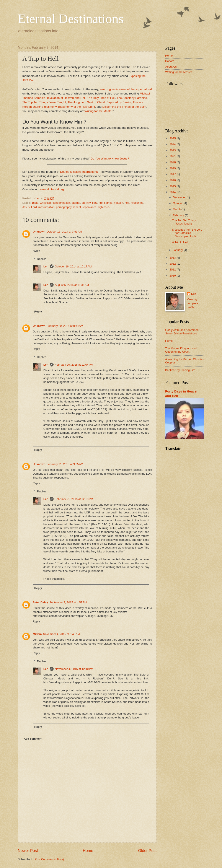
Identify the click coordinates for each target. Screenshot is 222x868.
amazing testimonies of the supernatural (126, 89)
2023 (173, 150)
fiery (95, 203)
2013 (173, 258)
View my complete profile (193, 303)
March (177, 209)
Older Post (147, 851)
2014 (173, 192)
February (179, 215)
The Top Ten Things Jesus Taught (44, 102)
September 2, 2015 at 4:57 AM (68, 602)
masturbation (46, 207)
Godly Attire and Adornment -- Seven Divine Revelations (184, 332)
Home (88, 851)
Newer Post (28, 851)
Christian (45, 203)
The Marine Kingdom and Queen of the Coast (181, 350)
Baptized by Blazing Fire (180, 370)
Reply (36, 251)
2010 (173, 276)
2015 (173, 186)
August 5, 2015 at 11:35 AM (72, 285)
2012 (173, 264)
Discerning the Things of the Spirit (124, 107)
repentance (90, 207)
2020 (173, 162)
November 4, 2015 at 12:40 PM (74, 669)
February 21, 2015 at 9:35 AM (65, 464)
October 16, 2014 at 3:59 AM (64, 232)
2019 (173, 168)
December (180, 197)
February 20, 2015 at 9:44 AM (65, 326)
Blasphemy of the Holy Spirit (77, 107)
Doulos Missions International (79, 172)
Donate (170, 61)
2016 (173, 180)
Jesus (26, 207)
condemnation (61, 203)
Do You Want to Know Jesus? (110, 159)
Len (46, 266)
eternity (86, 203)
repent (77, 207)
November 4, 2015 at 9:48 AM (61, 634)
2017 (173, 174)
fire (101, 203)
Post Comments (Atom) (49, 859)
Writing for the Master (98, 111)
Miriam (37, 634)
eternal (76, 203)
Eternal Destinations (71, 19)
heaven (119, 203)
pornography (64, 207)
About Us (171, 67)
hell (127, 203)
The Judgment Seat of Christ (86, 102)
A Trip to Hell (180, 242)
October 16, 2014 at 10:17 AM (73, 266)
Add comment (33, 739)
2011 (173, 270)
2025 (173, 138)
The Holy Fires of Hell (101, 98)
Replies (42, 259)
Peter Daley (40, 602)
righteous (104, 207)
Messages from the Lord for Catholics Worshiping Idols (187, 233)
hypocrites (137, 203)
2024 (173, 144)
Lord (34, 207)
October (178, 203)
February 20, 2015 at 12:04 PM (74, 365)
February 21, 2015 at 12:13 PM (74, 499)
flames (108, 203)
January (178, 250)
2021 (173, 156)
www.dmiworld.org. (52, 189)
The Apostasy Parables (132, 98)
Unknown (39, 232)
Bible (35, 203)
